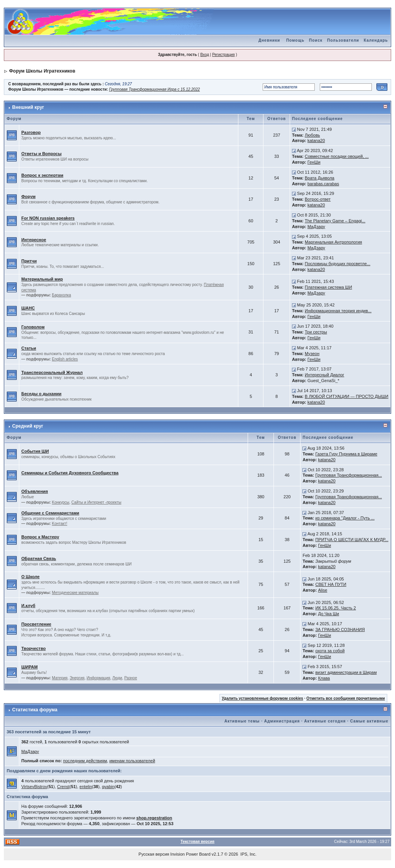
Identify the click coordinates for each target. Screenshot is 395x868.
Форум (28, 196)
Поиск (316, 40)
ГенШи (314, 162)
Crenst (63, 787)
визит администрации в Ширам (346, 672)
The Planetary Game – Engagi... (335, 221)
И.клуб (28, 606)
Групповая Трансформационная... (349, 475)
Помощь (295, 40)
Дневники (269, 40)
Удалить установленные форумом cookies (262, 698)
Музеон (312, 354)
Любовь (312, 135)
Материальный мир (42, 279)
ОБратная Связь (39, 558)
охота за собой (330, 651)
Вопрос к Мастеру (40, 537)
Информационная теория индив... (338, 311)
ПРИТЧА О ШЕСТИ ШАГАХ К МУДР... (352, 540)
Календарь (376, 40)
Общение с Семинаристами (50, 513)
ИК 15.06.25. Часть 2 (335, 608)
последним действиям (85, 761)
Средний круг (28, 426)
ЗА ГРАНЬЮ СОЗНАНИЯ (340, 629)
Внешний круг (28, 107)
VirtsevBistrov (34, 787)
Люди (117, 678)
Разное (131, 678)
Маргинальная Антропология (333, 242)
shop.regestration (154, 818)
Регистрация (223, 55)
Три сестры (316, 332)
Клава (324, 678)
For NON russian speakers (48, 218)
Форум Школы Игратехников (42, 71)
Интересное (34, 240)
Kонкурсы (61, 502)
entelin (86, 787)
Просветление (36, 624)
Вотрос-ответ (318, 199)
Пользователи (343, 40)
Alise (322, 590)
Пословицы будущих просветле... (338, 264)
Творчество (33, 648)
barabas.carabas (323, 184)
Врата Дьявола (320, 178)
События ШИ (35, 451)
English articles (65, 359)
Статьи (29, 348)
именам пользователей (132, 761)
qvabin (108, 787)
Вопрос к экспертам (42, 175)
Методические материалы (75, 593)
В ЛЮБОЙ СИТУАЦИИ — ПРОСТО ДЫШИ (347, 396)
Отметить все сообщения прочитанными (346, 698)
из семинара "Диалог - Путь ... (345, 518)
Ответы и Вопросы (41, 154)
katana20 (316, 140)
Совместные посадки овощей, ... (337, 156)
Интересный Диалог (324, 375)
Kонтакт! (60, 524)
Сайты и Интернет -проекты (96, 502)
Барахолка (62, 295)
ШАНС (28, 308)
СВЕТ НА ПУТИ (331, 584)
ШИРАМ (29, 667)
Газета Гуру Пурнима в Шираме (346, 454)
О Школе (30, 577)
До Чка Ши (328, 614)
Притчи (29, 261)
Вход (205, 55)
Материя (60, 678)
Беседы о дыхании (41, 394)
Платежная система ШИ (328, 287)
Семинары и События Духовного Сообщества (70, 473)
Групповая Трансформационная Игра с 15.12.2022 (154, 89)
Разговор (31, 132)
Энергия (77, 678)
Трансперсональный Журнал (52, 372)
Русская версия (154, 854)
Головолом (33, 327)
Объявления (35, 491)
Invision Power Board (191, 854)
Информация (99, 678)
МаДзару (316, 227)
